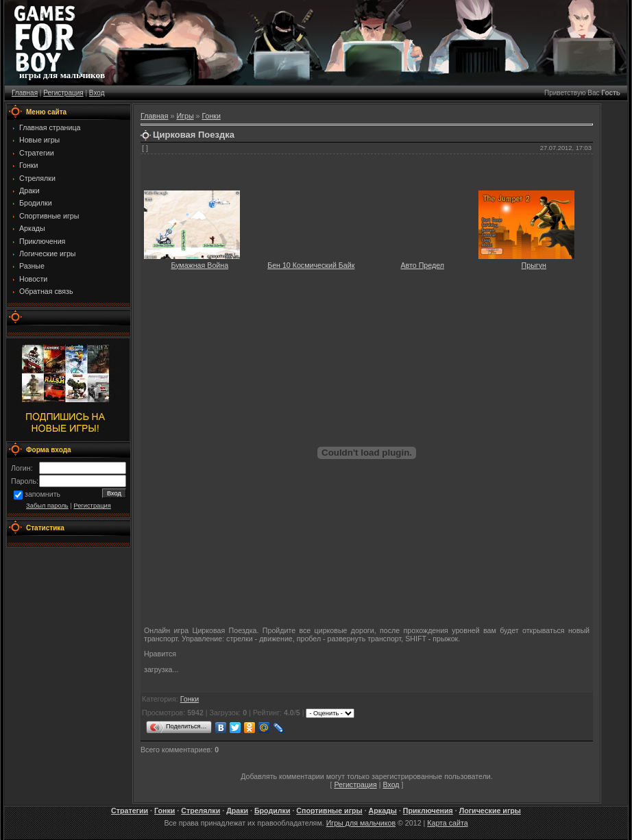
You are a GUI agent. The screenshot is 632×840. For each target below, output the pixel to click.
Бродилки (272, 811)
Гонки (211, 116)
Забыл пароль (47, 506)
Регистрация (63, 93)
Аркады (383, 811)
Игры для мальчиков (361, 823)
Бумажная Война (199, 265)
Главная (25, 93)
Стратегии (130, 811)
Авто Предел (423, 265)
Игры (185, 116)
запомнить (42, 495)
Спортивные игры (329, 811)
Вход (97, 93)
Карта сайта (447, 823)
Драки (237, 811)
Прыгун (534, 265)
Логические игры (490, 811)
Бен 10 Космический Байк (311, 265)
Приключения (428, 811)
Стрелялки (200, 811)
